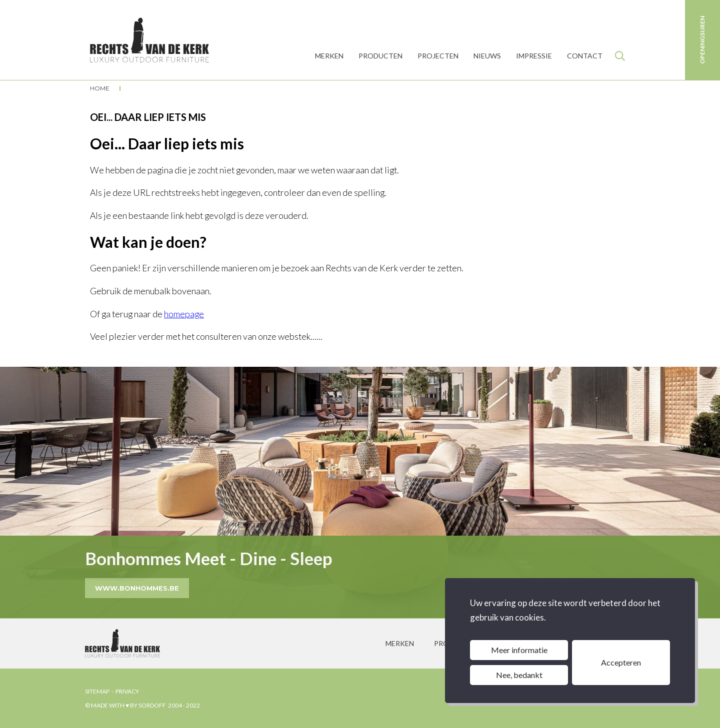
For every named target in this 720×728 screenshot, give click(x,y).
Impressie (534, 56)
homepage (184, 314)
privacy (127, 691)
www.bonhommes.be (137, 588)
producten (380, 56)
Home (100, 88)
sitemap (97, 691)
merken (400, 643)
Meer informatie (519, 650)
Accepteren (621, 662)
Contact (585, 56)
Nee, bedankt (519, 675)
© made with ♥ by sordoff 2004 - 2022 (142, 705)
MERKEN (329, 56)
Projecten (438, 56)
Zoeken (620, 56)
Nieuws (487, 56)
